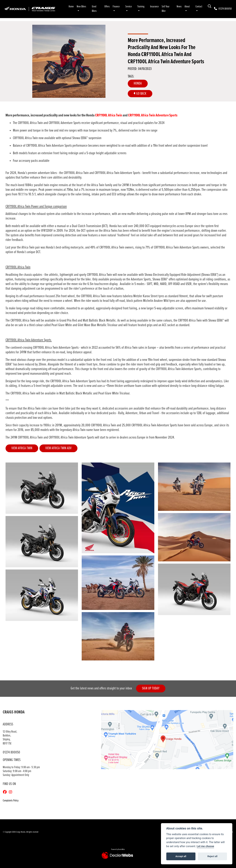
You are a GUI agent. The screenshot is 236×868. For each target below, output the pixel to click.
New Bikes (81, 7)
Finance (116, 7)
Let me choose (205, 846)
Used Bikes (94, 9)
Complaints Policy (11, 801)
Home (71, 7)
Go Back (140, 94)
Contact (199, 7)
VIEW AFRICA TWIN (22, 448)
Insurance (154, 7)
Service (129, 7)
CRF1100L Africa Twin (109, 115)
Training (141, 7)
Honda (138, 83)
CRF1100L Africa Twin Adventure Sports (153, 115)
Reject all (212, 856)
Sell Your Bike (166, 9)
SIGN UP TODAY (151, 689)
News (179, 7)
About (187, 7)
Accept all (181, 856)
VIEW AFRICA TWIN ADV (58, 448)
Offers (107, 7)
